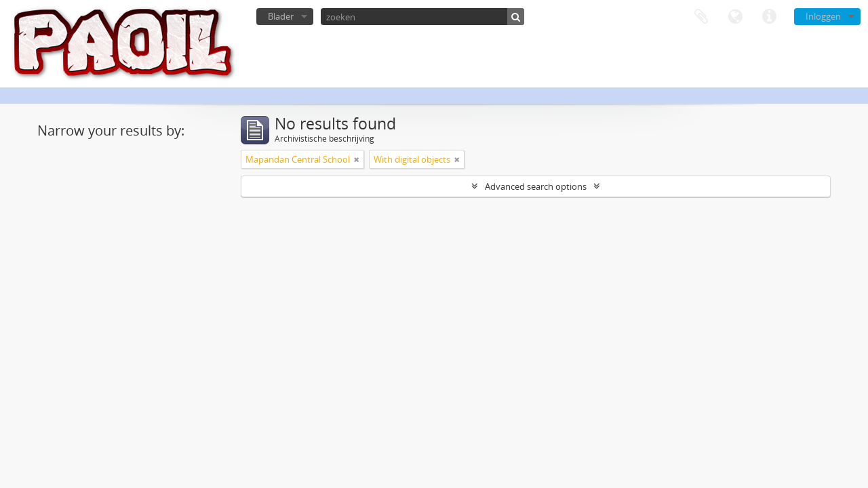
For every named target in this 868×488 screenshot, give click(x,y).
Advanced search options (536, 186)
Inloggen (823, 16)
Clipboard (701, 17)
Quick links (769, 17)
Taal (735, 17)
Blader (281, 16)
